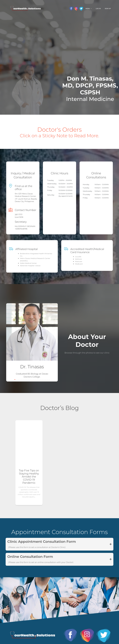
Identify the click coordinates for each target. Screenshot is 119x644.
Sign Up (108, 9)
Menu (88, 9)
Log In (98, 9)
